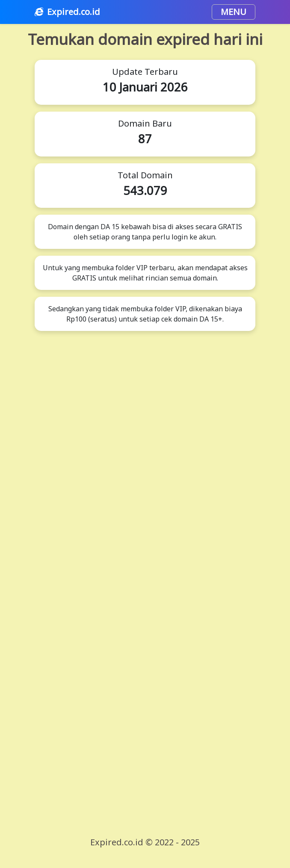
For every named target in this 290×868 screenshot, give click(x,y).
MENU (234, 12)
